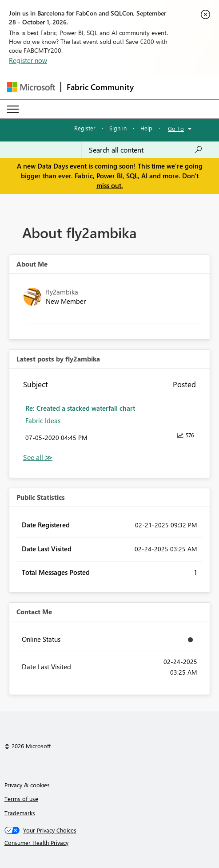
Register (85, 128)
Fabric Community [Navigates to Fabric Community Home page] (100, 87)
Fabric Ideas (43, 420)
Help (146, 128)
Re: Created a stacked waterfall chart (80, 408)
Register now (28, 60)
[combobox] (146, 150)
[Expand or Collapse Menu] (13, 109)
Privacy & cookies (27, 785)
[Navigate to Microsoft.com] (31, 87)
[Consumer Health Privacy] (110, 843)
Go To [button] (176, 128)
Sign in (118, 128)
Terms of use (21, 799)
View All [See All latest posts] (38, 458)
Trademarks (20, 813)
